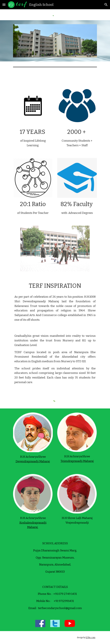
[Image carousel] (55, 41)
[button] (4, 5)
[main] (33, 138)
